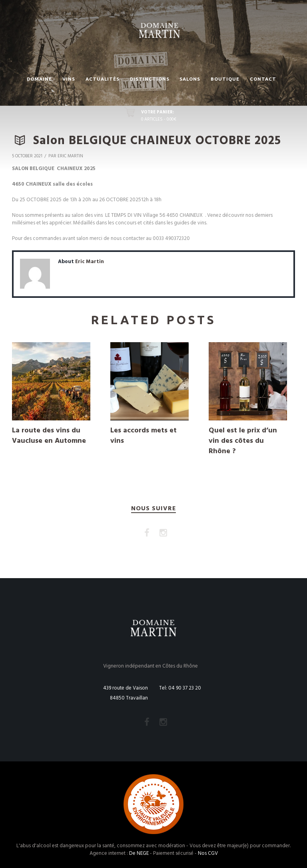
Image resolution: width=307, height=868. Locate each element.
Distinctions (150, 79)
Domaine (39, 79)
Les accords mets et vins (144, 436)
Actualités (103, 79)
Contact (263, 79)
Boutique (225, 79)
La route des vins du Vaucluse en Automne (49, 436)
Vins (69, 79)
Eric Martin (90, 262)
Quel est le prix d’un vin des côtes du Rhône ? (243, 441)
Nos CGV (208, 853)
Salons (190, 79)
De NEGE (139, 853)
